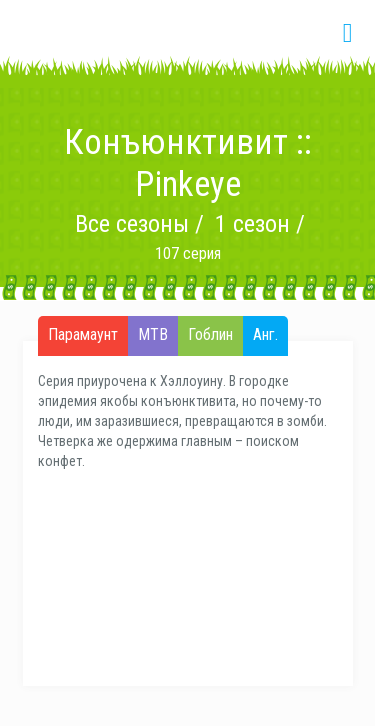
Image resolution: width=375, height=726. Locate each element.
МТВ (153, 335)
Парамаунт (83, 335)
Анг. (265, 335)
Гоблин (210, 335)
